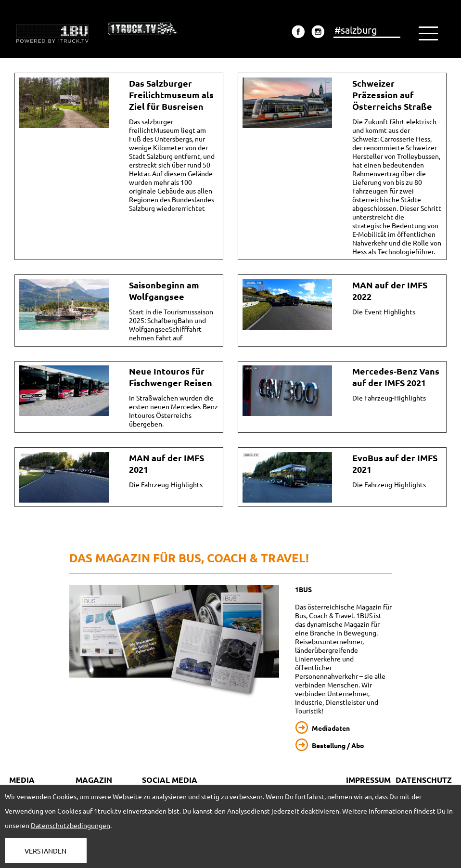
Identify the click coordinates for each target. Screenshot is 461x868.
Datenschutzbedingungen (70, 825)
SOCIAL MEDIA (170, 780)
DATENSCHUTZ (424, 780)
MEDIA (22, 780)
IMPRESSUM (368, 780)
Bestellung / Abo (338, 745)
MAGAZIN (94, 780)
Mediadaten (331, 728)
